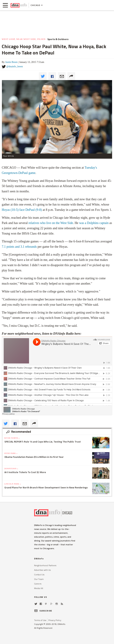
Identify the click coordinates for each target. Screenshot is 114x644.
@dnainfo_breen (15, 66)
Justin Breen (11, 62)
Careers (38, 584)
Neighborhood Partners (45, 565)
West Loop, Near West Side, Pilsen (24, 39)
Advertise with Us (42, 570)
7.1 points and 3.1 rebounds (19, 247)
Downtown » (11, 469)
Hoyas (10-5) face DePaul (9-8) (22, 210)
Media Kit (39, 588)
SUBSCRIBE (43, 611)
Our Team (39, 579)
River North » (12, 438)
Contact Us (39, 575)
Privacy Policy (55, 620)
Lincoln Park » (13, 484)
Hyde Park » (11, 453)
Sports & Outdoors (58, 39)
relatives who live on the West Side (51, 223)
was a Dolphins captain (94, 223)
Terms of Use (40, 620)
